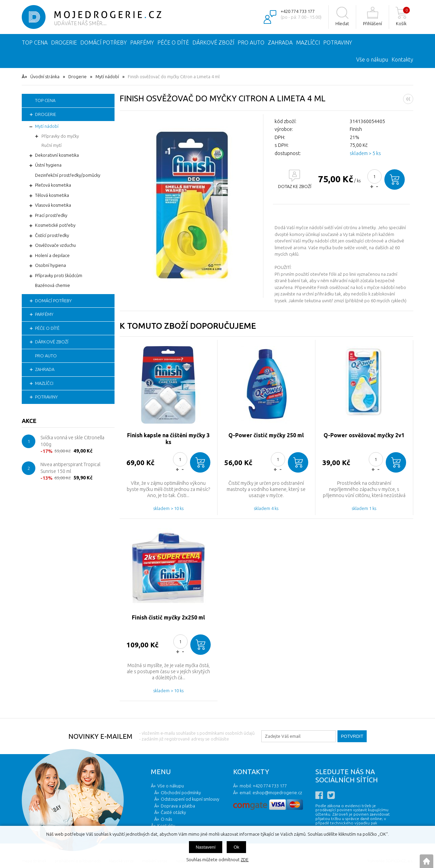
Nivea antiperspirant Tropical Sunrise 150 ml (70, 468)
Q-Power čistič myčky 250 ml (266, 435)
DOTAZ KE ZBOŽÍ (295, 186)
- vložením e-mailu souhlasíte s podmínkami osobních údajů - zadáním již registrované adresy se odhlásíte (197, 736)
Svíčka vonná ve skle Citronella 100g (72, 441)
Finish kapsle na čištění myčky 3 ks (168, 439)
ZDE (245, 860)
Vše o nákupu (372, 59)
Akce (29, 421)
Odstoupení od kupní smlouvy (190, 799)
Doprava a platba (178, 806)
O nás (166, 819)
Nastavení (206, 847)
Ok (236, 847)
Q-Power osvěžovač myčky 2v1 (364, 435)
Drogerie (77, 76)
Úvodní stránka (45, 76)
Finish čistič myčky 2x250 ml (168, 617)
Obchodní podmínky (181, 793)
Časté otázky (173, 812)
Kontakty (402, 59)
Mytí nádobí (107, 76)
